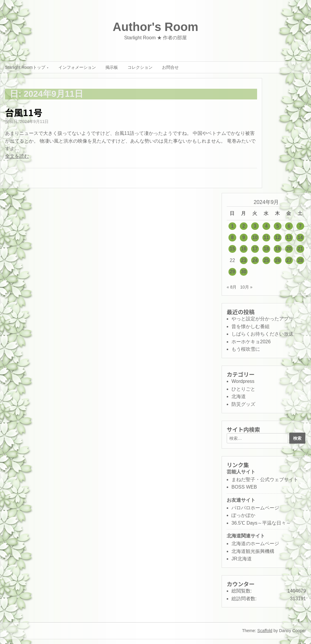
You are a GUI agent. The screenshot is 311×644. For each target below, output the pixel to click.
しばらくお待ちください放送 (262, 334)
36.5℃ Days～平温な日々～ (261, 523)
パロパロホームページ (255, 508)
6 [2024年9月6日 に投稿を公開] (289, 226)
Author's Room (155, 27)
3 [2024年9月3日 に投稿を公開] (255, 226)
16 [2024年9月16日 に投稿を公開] (244, 249)
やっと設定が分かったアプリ (262, 319)
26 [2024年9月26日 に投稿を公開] (278, 260)
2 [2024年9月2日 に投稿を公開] (244, 226)
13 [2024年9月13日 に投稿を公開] (289, 237)
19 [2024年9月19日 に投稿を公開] (278, 249)
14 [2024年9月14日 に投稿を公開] (300, 237)
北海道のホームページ (255, 544)
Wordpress (243, 381)
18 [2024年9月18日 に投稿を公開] (266, 249)
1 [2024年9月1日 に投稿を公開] (233, 226)
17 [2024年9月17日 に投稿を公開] (255, 249)
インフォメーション (77, 67)
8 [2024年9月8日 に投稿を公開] (233, 237)
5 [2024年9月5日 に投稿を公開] (278, 226)
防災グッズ (243, 404)
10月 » (246, 287)
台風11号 (24, 112)
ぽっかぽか (243, 515)
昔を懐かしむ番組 (251, 326)
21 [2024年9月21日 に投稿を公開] (300, 249)
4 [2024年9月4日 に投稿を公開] (266, 226)
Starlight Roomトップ (25, 67)
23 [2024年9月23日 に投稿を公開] (244, 260)
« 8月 (232, 287)
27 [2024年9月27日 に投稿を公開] (289, 260)
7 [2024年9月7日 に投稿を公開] (300, 226)
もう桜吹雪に (246, 349)
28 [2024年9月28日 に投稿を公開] (300, 260)
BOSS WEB (244, 487)
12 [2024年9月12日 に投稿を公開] (278, 237)
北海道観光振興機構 (253, 551)
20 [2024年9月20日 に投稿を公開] (289, 249)
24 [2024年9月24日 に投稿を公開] (255, 260)
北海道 (239, 396)
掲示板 (112, 67)
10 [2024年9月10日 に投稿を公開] (255, 237)
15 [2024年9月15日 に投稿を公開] (232, 249)
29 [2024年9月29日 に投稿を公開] (232, 272)
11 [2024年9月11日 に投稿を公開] (266, 237)
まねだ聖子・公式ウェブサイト (265, 480)
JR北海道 (242, 559)
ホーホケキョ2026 (251, 342)
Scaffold (265, 631)
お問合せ (170, 67)
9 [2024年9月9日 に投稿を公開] (244, 237)
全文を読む (17, 156)
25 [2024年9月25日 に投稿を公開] (266, 260)
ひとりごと (243, 389)
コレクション (140, 67)
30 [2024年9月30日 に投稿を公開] (244, 272)
